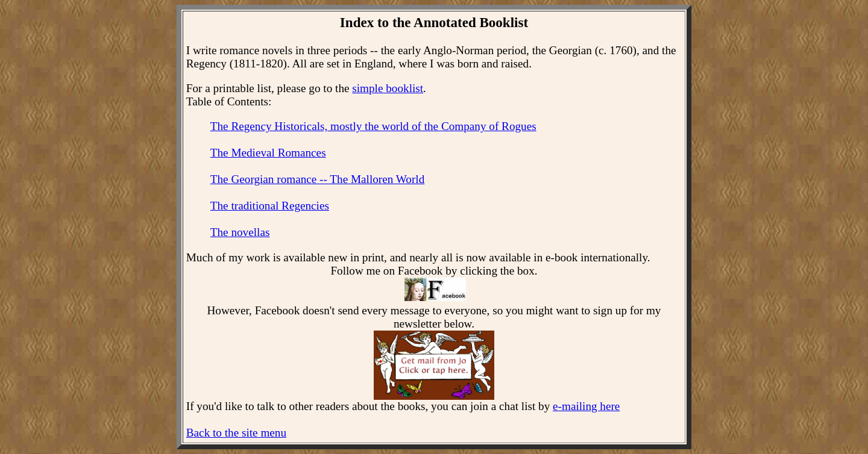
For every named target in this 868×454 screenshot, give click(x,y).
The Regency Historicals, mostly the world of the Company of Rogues (373, 126)
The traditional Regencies (270, 206)
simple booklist (388, 88)
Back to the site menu (236, 433)
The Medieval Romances (268, 153)
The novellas (240, 232)
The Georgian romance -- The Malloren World (317, 179)
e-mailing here (586, 406)
